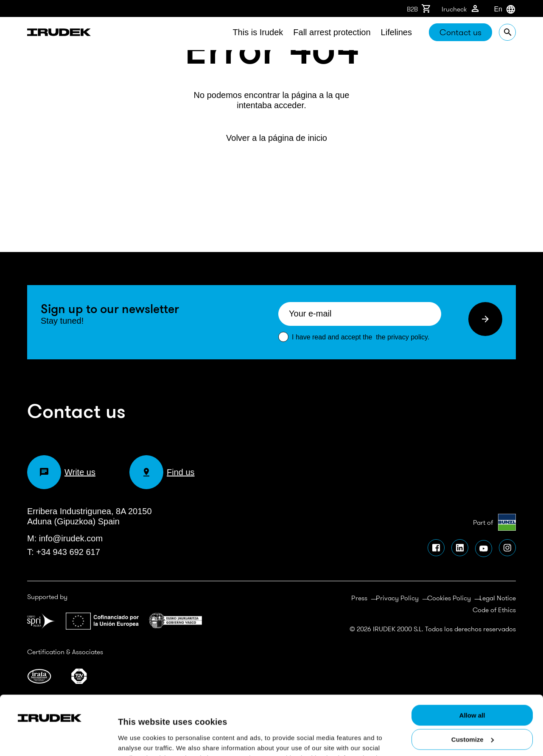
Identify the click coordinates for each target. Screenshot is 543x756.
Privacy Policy (397, 598)
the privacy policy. (403, 337)
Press (359, 598)
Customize (473, 680)
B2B (419, 8)
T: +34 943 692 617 (64, 552)
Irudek (59, 34)
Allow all (472, 656)
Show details (138, 732)
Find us (162, 472)
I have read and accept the (361, 337)
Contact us (460, 32)
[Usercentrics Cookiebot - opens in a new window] (55, 665)
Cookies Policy (449, 598)
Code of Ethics (494, 610)
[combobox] (494, 9)
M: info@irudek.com (65, 538)
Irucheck (461, 8)
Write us (61, 472)
